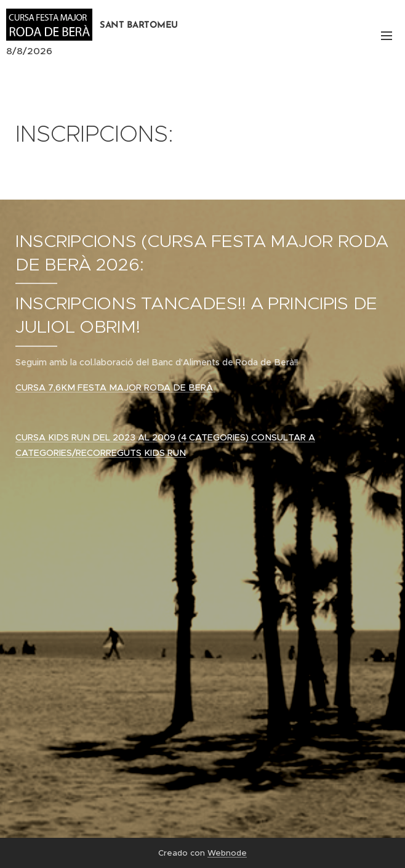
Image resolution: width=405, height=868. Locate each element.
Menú (387, 36)
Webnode (227, 853)
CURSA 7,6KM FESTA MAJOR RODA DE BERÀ (115, 387)
